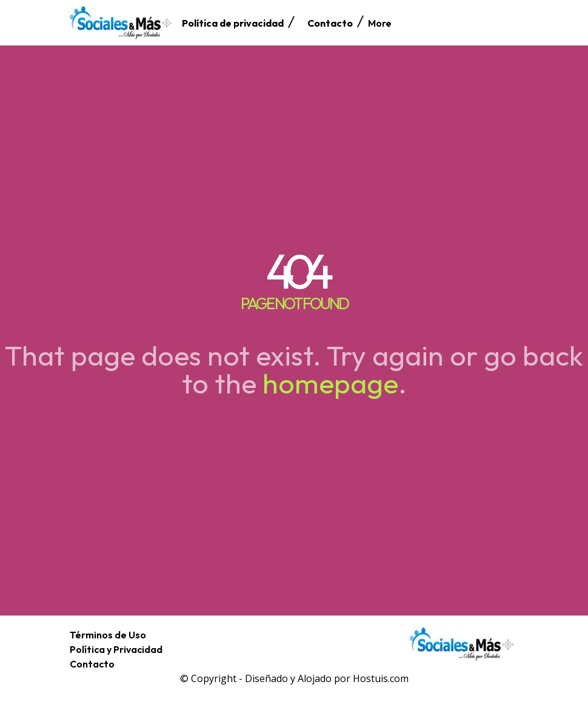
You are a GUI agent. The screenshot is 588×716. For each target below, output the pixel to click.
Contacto (92, 664)
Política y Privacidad (116, 649)
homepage (330, 383)
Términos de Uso (108, 635)
